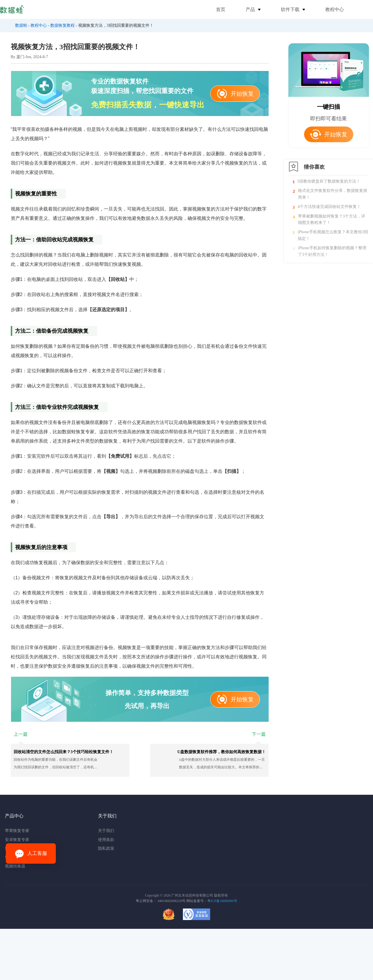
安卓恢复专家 (17, 840)
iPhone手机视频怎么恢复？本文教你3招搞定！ (333, 235)
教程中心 (335, 9)
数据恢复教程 (63, 25)
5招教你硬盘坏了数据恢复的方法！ (329, 181)
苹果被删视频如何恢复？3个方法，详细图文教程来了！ (332, 219)
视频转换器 (15, 866)
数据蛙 (21, 25)
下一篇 (259, 734)
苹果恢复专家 (17, 831)
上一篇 (21, 734)
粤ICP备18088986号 (222, 901)
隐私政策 (106, 848)
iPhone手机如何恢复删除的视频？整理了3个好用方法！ (332, 251)
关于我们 (106, 831)
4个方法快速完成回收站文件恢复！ (329, 207)
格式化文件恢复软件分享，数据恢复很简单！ (333, 194)
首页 (221, 9)
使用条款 (106, 840)
